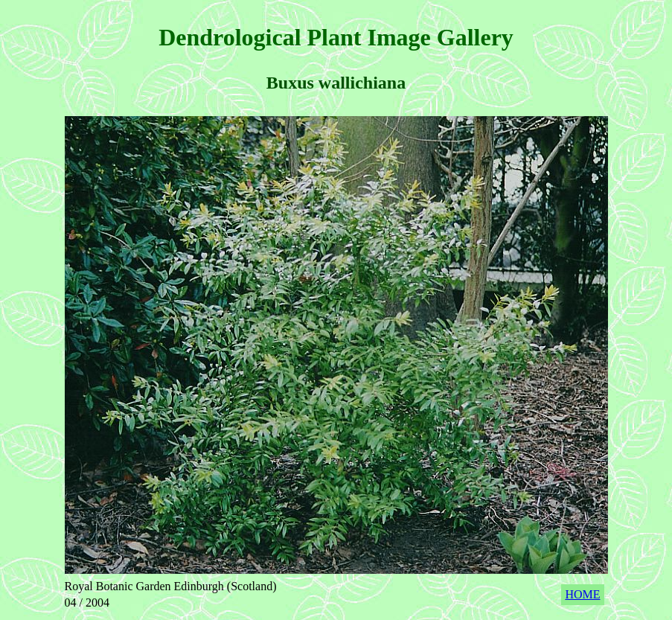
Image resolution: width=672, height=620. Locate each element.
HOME (582, 594)
